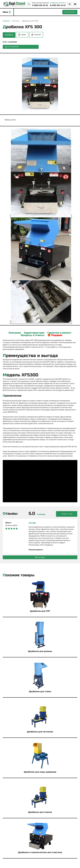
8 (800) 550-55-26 (40, 5)
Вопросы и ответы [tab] (33, 335)
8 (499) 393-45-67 (58, 5)
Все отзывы (40, 557)
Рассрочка (36, 35)
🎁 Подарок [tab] (55, 335)
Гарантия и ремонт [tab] (59, 333)
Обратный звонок (70, 12)
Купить (9, 35)
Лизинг (22, 35)
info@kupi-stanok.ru (58, 3)
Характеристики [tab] (34, 333)
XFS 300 (32, 522)
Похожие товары (19, 575)
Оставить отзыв (67, 513)
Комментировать (36, 549)
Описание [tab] (15, 333)
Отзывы (10, 513)
